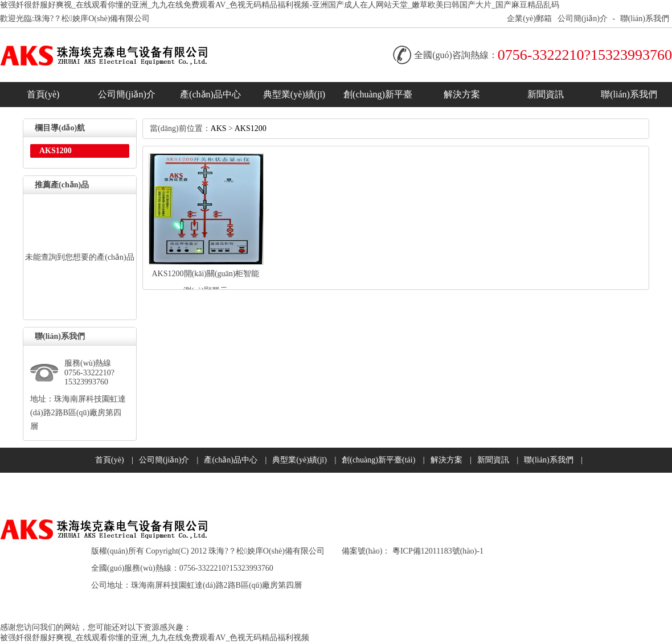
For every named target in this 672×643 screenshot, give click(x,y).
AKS (219, 128)
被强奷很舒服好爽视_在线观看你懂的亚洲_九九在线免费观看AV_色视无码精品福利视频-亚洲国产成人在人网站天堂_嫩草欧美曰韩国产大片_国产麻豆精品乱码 (280, 5)
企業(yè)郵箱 (529, 19)
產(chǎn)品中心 (210, 94)
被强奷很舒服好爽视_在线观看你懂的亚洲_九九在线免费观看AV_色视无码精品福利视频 (155, 638)
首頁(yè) (43, 94)
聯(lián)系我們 (645, 19)
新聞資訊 (546, 94)
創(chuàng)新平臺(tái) (378, 98)
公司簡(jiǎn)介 (583, 19)
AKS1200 (251, 128)
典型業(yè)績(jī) (294, 94)
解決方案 (462, 94)
